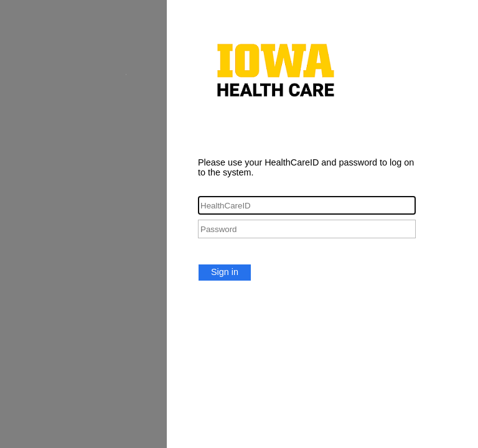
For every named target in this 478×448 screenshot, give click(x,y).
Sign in (225, 272)
